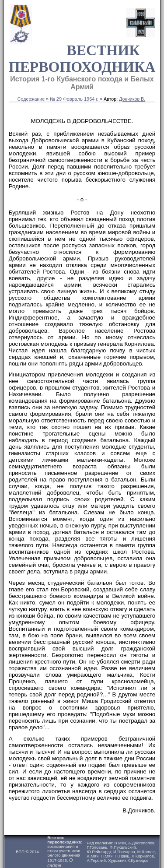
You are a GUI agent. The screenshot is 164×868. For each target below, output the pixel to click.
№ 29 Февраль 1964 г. (74, 99)
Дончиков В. (132, 99)
